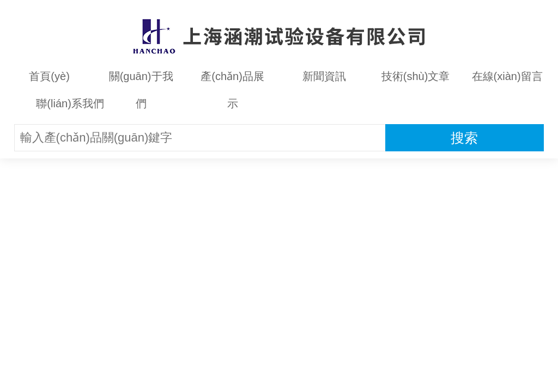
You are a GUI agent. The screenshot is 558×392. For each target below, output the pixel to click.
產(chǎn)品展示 (232, 80)
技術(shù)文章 (416, 76)
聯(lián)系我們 (70, 103)
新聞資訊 (324, 76)
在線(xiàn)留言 (507, 76)
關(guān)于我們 (141, 80)
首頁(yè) (49, 76)
